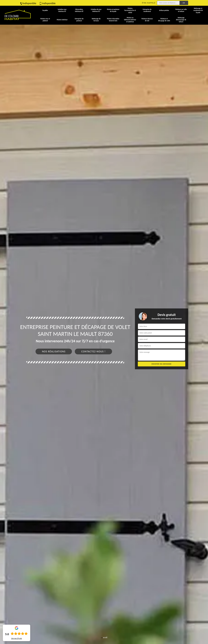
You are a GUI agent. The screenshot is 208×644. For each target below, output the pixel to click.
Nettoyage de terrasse (96, 20)
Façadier (45, 10)
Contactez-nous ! (93, 351)
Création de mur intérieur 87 (96, 10)
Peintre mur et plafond (45, 20)
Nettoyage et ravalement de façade (198, 10)
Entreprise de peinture (79, 20)
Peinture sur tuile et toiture (181, 10)
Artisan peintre (164, 10)
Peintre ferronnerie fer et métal (130, 10)
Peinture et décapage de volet (164, 20)
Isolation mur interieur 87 (62, 10)
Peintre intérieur (62, 20)
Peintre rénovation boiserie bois (113, 20)
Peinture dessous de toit (147, 20)
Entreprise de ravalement (147, 10)
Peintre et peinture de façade (113, 10)
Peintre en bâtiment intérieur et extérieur (130, 20)
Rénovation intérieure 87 (79, 10)
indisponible (28, 3)
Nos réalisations (54, 351)
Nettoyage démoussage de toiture (181, 20)
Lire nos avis (17, 638)
